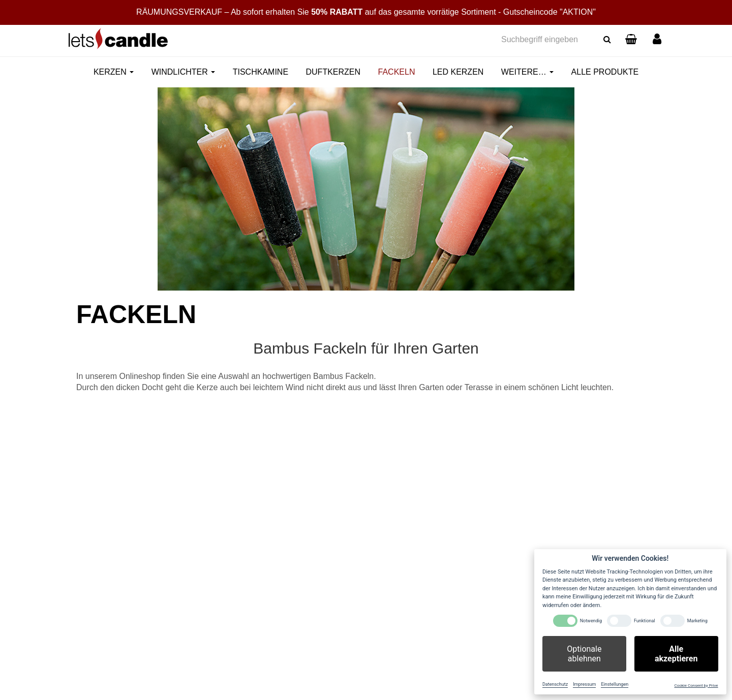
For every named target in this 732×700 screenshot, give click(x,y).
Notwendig (591, 621)
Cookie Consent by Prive (696, 686)
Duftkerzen (333, 72)
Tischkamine (261, 72)
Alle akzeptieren (676, 654)
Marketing (697, 621)
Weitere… (527, 72)
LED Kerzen (458, 72)
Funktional (645, 621)
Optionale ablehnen (584, 654)
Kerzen (114, 72)
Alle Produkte (605, 72)
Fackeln (397, 72)
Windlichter (184, 72)
